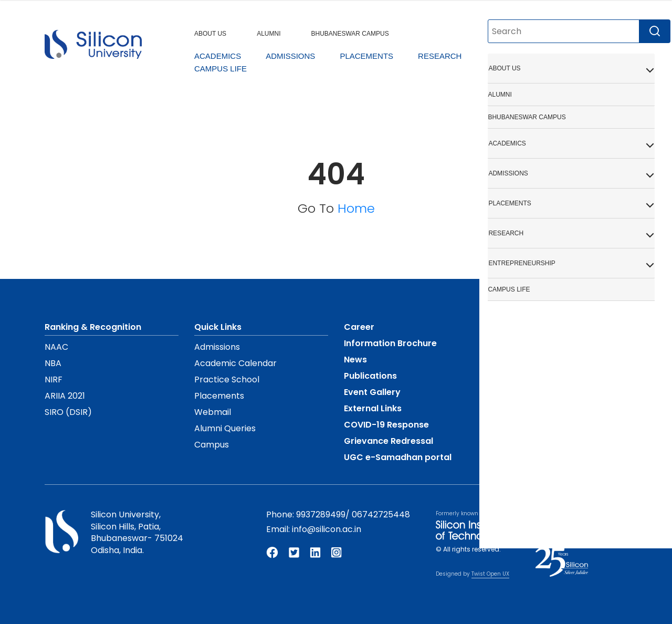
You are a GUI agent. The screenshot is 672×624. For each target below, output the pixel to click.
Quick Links (218, 327)
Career (359, 327)
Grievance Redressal (388, 441)
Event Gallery (372, 392)
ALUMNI (269, 34)
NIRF (54, 379)
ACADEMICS (218, 56)
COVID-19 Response (386, 425)
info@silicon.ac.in (327, 529)
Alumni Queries (225, 428)
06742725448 (381, 514)
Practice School (227, 379)
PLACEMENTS (366, 56)
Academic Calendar (235, 363)
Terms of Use (522, 392)
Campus (212, 445)
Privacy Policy (524, 376)
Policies (510, 360)
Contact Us (518, 408)
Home (356, 208)
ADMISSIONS (290, 56)
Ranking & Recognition (93, 327)
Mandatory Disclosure (541, 327)
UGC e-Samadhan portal (398, 457)
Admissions (217, 347)
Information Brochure (390, 343)
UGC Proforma (525, 343)
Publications (370, 376)
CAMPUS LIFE (220, 69)
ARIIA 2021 (65, 396)
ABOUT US (210, 34)
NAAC (56, 347)
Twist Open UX (490, 574)
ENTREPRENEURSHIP (528, 56)
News (355, 360)
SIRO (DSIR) (68, 412)
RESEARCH (440, 56)
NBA (53, 363)
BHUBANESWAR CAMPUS (350, 34)
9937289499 (321, 514)
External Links (373, 408)
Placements (219, 396)
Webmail (213, 412)
